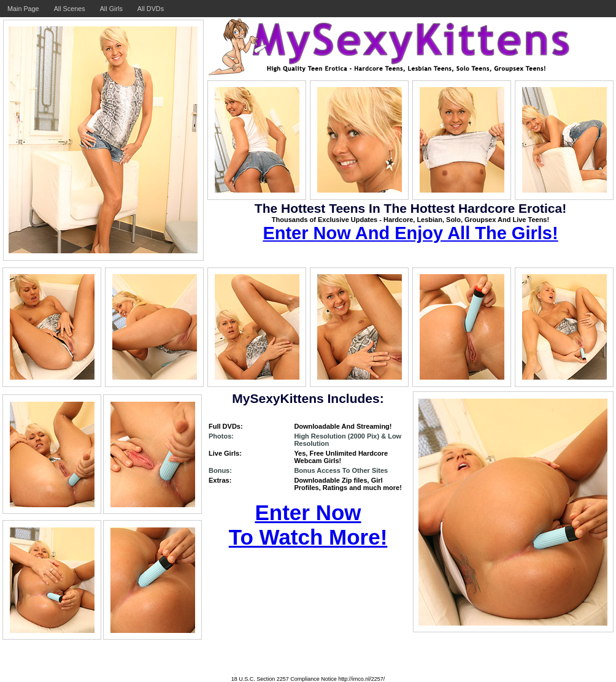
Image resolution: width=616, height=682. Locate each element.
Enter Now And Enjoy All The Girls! (410, 233)
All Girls (111, 9)
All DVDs (151, 9)
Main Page (23, 9)
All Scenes (70, 9)
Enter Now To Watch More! (308, 525)
